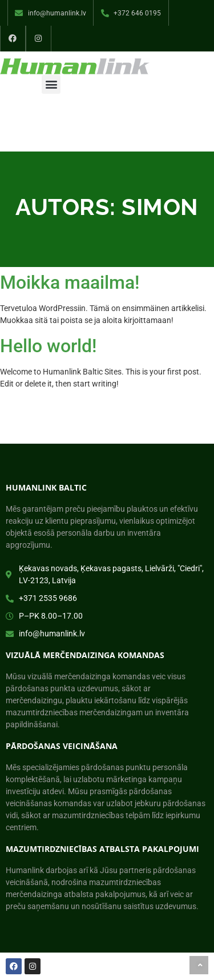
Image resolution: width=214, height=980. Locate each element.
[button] (51, 84)
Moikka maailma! (70, 282)
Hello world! (48, 346)
